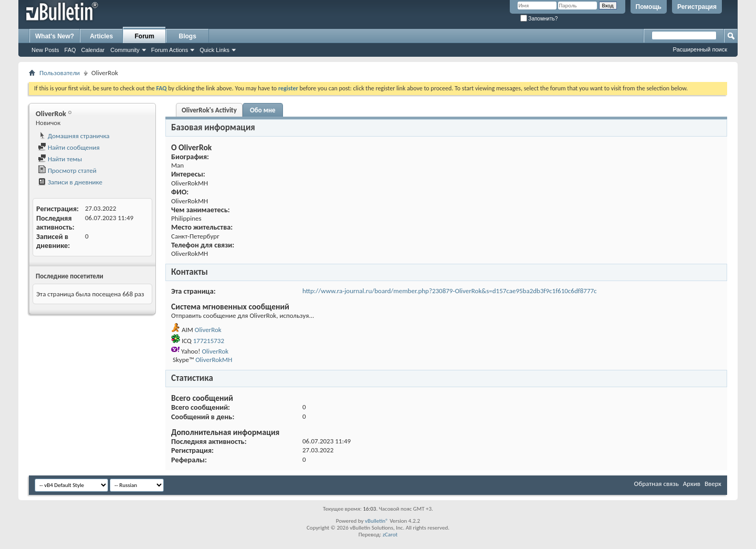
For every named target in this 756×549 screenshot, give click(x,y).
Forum (145, 36)
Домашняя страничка (74, 136)
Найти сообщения (69, 147)
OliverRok (208, 330)
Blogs (188, 36)
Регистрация (697, 7)
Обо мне (263, 110)
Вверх (713, 484)
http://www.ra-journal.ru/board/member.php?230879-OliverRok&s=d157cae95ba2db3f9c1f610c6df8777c (450, 291)
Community (125, 50)
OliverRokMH (214, 360)
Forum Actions (170, 50)
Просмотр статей (67, 170)
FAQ (70, 50)
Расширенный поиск (700, 49)
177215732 (209, 341)
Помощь (649, 7)
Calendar (93, 50)
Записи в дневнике (70, 182)
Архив (692, 484)
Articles (101, 36)
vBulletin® (377, 521)
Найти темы (60, 159)
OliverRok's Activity (209, 110)
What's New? (55, 36)
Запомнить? (539, 19)
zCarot (390, 535)
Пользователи (60, 73)
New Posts (45, 50)
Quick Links (214, 50)
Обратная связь (657, 484)
